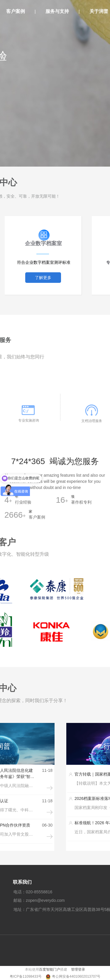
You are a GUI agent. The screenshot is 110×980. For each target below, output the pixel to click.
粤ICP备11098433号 (26, 976)
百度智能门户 (50, 969)
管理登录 (78, 969)
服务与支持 (57, 11)
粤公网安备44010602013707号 (76, 976)
